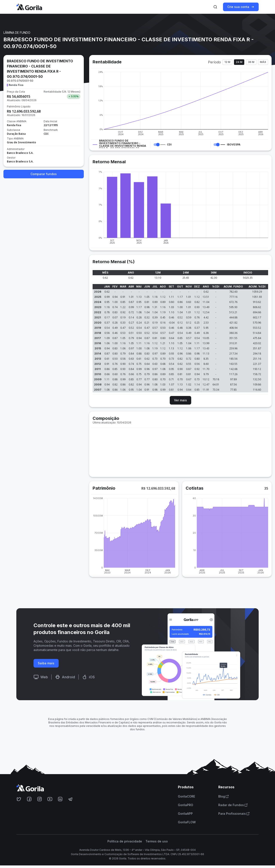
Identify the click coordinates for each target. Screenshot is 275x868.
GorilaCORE (186, 796)
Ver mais (180, 400)
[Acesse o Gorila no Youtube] (50, 799)
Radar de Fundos (233, 805)
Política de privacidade (125, 841)
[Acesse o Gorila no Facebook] (29, 799)
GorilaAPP (185, 814)
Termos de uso (157, 841)
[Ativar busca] (215, 7)
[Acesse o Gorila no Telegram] (70, 799)
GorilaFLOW (187, 822)
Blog (224, 796)
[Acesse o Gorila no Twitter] (19, 799)
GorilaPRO (186, 805)
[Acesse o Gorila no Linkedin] (60, 799)
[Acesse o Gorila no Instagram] (40, 799)
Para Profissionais (234, 814)
